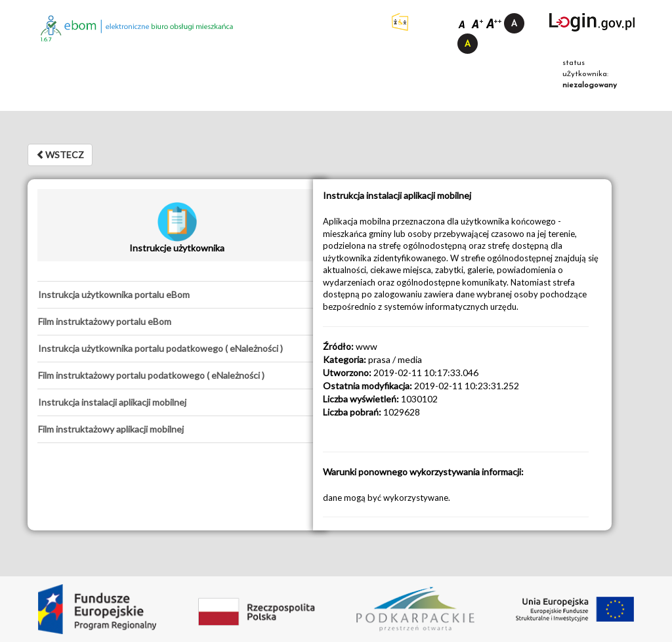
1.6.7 (46, 40)
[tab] (177, 295)
